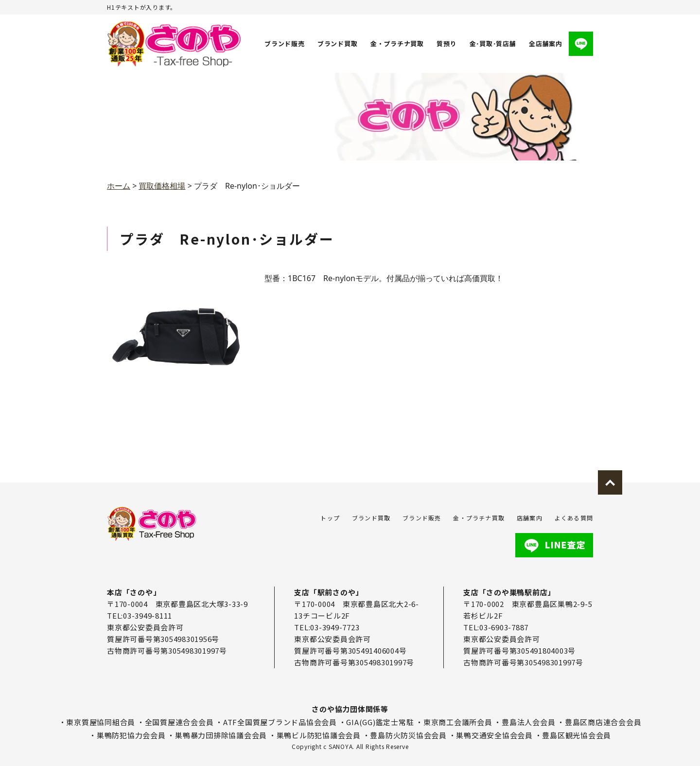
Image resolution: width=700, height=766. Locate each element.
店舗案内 (530, 518)
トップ (330, 518)
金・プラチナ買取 (397, 44)
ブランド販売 (285, 44)
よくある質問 (574, 518)
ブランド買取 (338, 44)
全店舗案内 (546, 44)
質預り (446, 44)
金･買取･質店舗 (492, 44)
